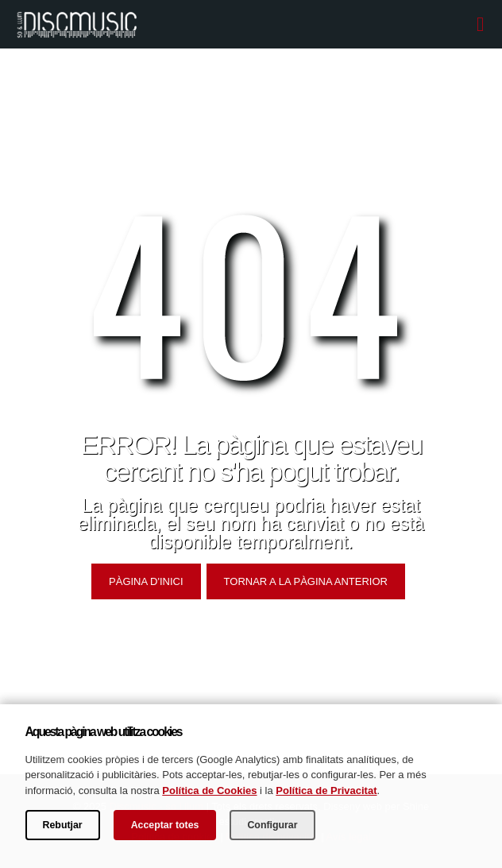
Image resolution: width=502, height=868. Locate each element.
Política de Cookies (209, 790)
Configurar (272, 825)
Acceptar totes (165, 825)
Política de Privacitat (326, 790)
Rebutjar (63, 825)
